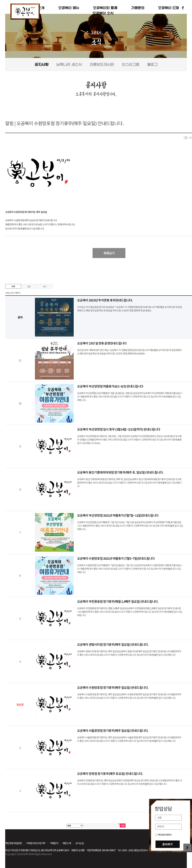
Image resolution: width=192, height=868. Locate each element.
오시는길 (80, 843)
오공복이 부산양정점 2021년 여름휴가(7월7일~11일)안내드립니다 (118, 515)
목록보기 (109, 253)
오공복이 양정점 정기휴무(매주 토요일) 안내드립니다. (110, 773)
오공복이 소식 (103, 13)
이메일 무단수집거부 (36, 843)
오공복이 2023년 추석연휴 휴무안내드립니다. (105, 300)
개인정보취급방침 (13, 843)
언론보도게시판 (102, 64)
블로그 (152, 64)
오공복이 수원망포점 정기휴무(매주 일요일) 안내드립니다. (113, 687)
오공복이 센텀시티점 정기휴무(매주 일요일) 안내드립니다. (113, 644)
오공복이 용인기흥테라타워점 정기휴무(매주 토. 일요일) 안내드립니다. (120, 472)
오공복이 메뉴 (69, 8)
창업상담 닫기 (187, 848)
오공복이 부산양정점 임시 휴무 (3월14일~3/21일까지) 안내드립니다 (119, 429)
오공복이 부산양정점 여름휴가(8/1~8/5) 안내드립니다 (110, 386)
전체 (13, 286)
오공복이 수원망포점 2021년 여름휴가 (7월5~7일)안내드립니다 (116, 558)
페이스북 (183, 8)
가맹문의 (138, 8)
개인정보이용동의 (163, 835)
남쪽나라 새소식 (69, 64)
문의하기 (168, 844)
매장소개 (67, 843)
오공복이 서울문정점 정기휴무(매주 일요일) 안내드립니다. (113, 730)
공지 (45, 286)
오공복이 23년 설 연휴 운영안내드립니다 (102, 343)
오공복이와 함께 (105, 8)
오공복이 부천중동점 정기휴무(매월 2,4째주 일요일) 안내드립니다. (118, 601)
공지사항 (42, 64)
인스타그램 (175, 8)
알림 (29, 286)
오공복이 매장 (169, 8)
